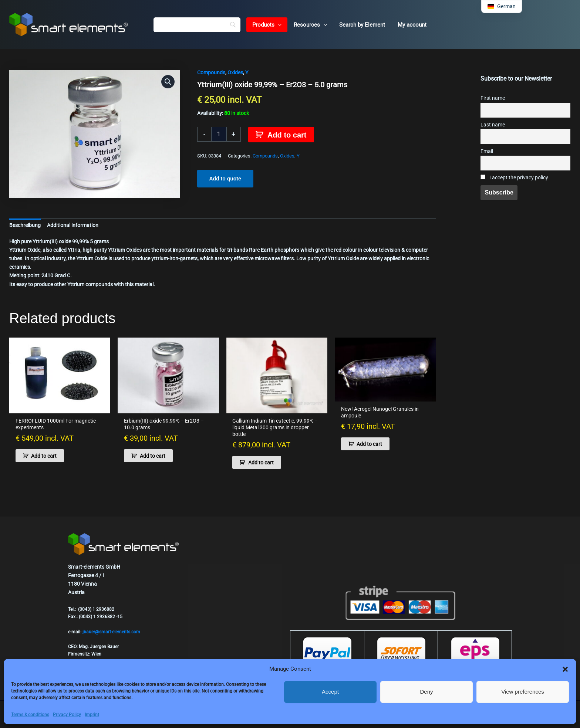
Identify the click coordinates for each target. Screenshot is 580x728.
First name (493, 98)
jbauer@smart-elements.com (111, 632)
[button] (565, 669)
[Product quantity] (219, 134)
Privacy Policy (67, 715)
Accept (330, 692)
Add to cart (287, 135)
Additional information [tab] (73, 225)
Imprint (92, 715)
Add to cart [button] (44, 456)
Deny (426, 692)
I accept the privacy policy (514, 178)
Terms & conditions (30, 715)
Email (487, 151)
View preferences (523, 692)
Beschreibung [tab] (25, 225)
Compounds (211, 72)
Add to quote (225, 179)
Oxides (235, 72)
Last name (493, 125)
